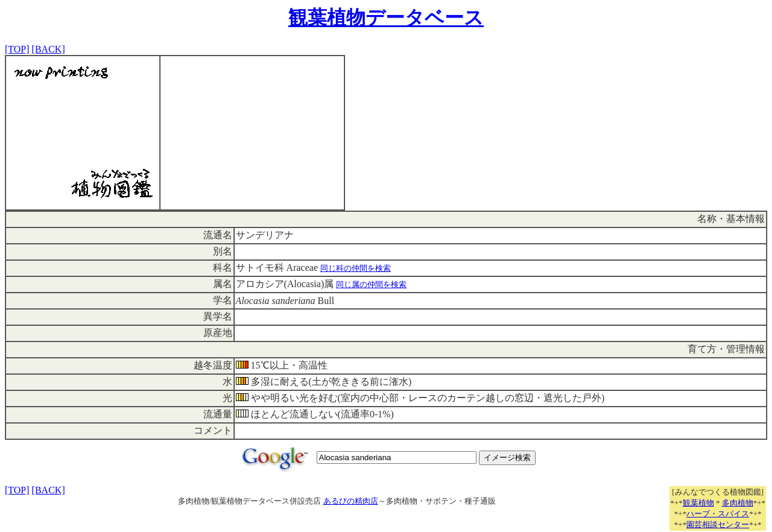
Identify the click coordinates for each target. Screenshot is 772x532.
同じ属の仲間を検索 (371, 284)
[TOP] (17, 49)
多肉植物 (738, 503)
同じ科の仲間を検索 (356, 268)
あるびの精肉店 (351, 501)
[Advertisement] (252, 133)
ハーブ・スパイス (718, 514)
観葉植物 (698, 503)
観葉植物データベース (386, 17)
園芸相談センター (718, 524)
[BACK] (49, 49)
